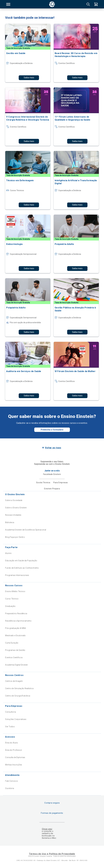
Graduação (10, 606)
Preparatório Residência (16, 614)
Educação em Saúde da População (21, 561)
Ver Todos (10, 727)
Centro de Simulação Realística (19, 688)
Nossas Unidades (13, 515)
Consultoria (10, 712)
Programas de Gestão (15, 650)
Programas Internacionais (17, 575)
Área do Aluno (12, 743)
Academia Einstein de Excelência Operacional (26, 530)
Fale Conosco (12, 781)
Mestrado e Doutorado (15, 635)
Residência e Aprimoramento (18, 621)
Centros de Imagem (14, 681)
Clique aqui (47, 829)
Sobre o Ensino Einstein (16, 508)
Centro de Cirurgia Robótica (18, 696)
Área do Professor (14, 750)
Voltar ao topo (53, 448)
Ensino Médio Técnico (15, 591)
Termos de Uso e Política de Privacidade (52, 854)
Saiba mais (29, 78)
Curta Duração (12, 643)
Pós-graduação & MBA (16, 628)
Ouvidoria (10, 788)
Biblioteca (10, 522)
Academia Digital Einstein (17, 665)
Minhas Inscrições (14, 765)
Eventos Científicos (14, 657)
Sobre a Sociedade (14, 500)
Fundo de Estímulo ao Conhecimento (22, 568)
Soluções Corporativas (16, 719)
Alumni (8, 553)
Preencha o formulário (52, 430)
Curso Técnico (12, 599)
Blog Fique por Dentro (15, 537)
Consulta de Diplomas (15, 757)
